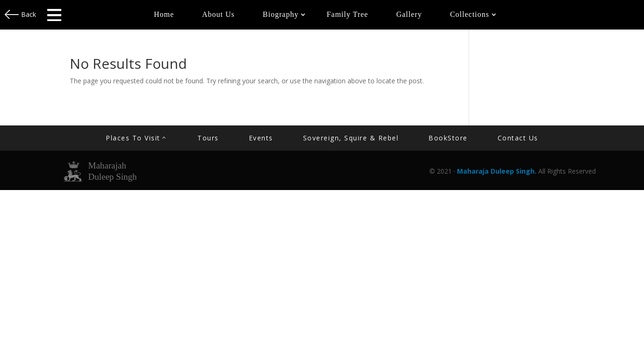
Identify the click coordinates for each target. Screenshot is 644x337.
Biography (281, 14)
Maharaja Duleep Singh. (498, 171)
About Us (218, 14)
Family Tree (347, 14)
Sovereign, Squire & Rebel (351, 138)
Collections (470, 14)
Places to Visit (133, 138)
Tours (208, 138)
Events (261, 138)
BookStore (448, 138)
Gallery (409, 14)
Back (29, 14)
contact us (518, 138)
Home (164, 14)
